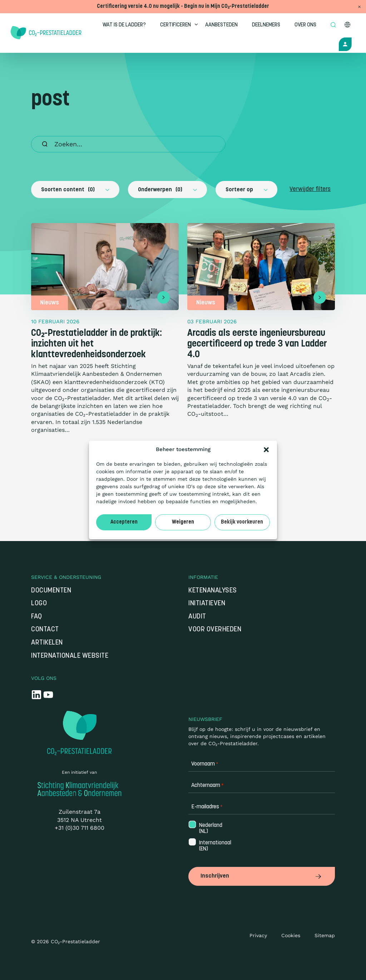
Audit (197, 617)
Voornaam (205, 765)
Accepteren (124, 522)
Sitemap (325, 935)
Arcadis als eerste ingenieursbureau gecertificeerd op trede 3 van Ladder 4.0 (257, 344)
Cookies (291, 935)
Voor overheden (215, 630)
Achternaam (207, 786)
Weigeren (183, 522)
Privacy (258, 935)
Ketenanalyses (213, 591)
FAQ (37, 617)
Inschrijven (262, 877)
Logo (39, 604)
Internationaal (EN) (214, 847)
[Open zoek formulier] (334, 25)
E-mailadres (207, 808)
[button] (266, 450)
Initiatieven (207, 604)
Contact (45, 630)
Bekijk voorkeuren (242, 522)
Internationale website (70, 656)
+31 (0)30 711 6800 (80, 829)
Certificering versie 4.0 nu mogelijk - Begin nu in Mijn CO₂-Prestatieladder (183, 7)
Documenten (51, 591)
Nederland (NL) (210, 829)
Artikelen (47, 643)
